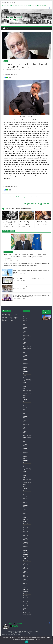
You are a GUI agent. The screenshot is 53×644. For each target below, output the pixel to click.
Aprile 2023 (26, 435)
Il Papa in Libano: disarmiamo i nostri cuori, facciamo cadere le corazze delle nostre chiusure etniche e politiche (31, 296)
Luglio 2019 (26, 612)
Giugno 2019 (26, 615)
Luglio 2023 (26, 424)
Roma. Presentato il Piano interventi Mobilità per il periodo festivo (30, 279)
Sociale (10, 252)
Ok (27, 642)
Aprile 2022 (26, 480)
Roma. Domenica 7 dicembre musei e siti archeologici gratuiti (29, 287)
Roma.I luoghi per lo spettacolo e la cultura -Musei (26, 223)
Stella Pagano (17, 70)
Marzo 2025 (26, 349)
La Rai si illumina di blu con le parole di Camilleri (20, 197)
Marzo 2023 (26, 438)
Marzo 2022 (26, 482)
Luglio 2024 (26, 380)
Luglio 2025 (26, 335)
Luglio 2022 (26, 469)
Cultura (6, 61)
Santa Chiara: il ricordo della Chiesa (42, 222)
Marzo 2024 (26, 393)
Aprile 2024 (26, 391)
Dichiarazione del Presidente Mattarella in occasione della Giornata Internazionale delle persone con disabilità (25, 257)
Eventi (6, 252)
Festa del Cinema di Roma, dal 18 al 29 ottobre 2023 (10, 223)
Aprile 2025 (26, 346)
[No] (51, 640)
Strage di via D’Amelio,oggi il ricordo (38, 204)
